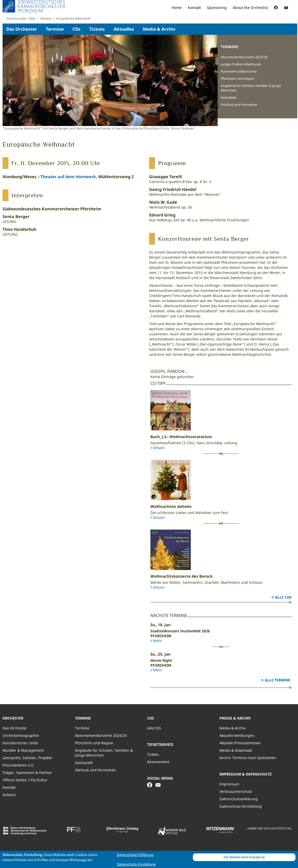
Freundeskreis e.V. (18, 765)
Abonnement (158, 762)
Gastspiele (229, 97)
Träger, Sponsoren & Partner (27, 773)
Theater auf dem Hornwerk (68, 177)
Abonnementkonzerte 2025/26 (244, 57)
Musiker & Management (23, 750)
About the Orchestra (250, 8)
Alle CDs (283, 597)
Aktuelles (124, 29)
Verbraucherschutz (236, 791)
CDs (76, 29)
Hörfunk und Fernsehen (239, 105)
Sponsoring (217, 8)
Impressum (229, 784)
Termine (55, 29)
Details (159, 448)
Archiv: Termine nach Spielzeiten (248, 758)
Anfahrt (9, 795)
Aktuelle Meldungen (237, 735)
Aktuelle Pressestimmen (240, 743)
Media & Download (236, 750)
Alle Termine (278, 680)
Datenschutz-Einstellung (241, 806)
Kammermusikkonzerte (239, 71)
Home (177, 8)
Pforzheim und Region (238, 78)
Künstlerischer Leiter (20, 743)
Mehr (158, 641)
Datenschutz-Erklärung (135, 855)
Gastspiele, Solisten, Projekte (27, 758)
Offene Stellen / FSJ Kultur (25, 780)
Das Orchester (22, 29)
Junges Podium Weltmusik (241, 64)
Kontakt (194, 8)
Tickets (97, 29)
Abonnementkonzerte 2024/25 (101, 735)
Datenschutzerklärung (239, 799)
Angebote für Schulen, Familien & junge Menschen (251, 88)
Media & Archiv (159, 29)
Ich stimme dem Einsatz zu (244, 857)
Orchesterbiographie (21, 735)
